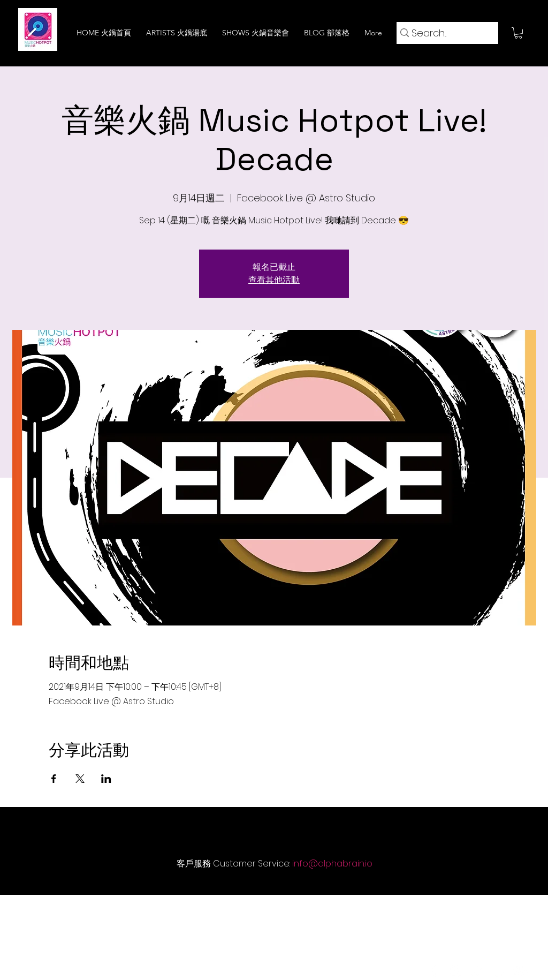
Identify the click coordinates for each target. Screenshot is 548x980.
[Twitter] (477, 971)
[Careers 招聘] (418, 910)
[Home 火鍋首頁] (90, 910)
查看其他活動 (274, 280)
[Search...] (444, 33)
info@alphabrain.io (332, 864)
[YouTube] (520, 971)
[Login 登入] (482, 910)
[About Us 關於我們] (166, 910)
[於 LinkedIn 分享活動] (106, 779)
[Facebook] (434, 971)
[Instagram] (455, 971)
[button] (518, 33)
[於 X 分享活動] (80, 779)
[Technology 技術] (242, 910)
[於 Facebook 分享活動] (54, 779)
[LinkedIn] (498, 971)
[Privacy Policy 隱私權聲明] (330, 910)
